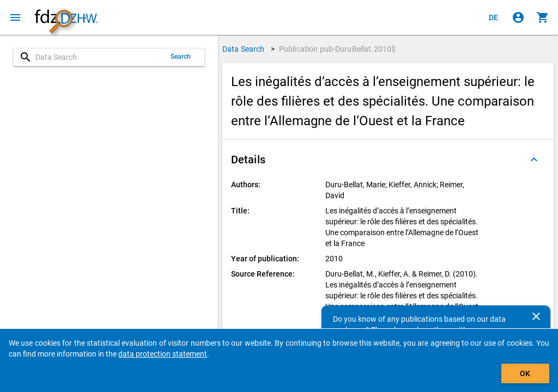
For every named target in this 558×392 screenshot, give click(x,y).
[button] (388, 160)
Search (181, 57)
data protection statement (163, 354)
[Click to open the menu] (15, 17)
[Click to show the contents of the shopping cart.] (543, 17)
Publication (338, 49)
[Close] (536, 316)
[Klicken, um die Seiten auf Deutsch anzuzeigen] (494, 17)
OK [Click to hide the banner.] (525, 373)
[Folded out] (534, 160)
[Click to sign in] (518, 17)
